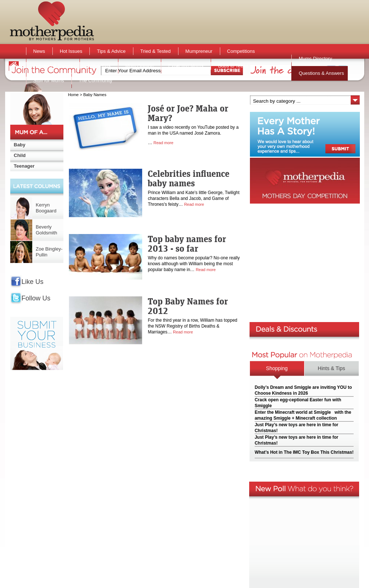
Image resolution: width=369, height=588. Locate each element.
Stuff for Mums (49, 81)
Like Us (33, 282)
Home (73, 95)
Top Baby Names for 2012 (188, 306)
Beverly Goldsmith (47, 230)
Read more (163, 143)
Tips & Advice (111, 51)
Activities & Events (53, 66)
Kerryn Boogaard (46, 208)
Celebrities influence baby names (189, 178)
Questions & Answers (321, 73)
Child (20, 155)
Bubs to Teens (233, 66)
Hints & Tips (331, 368)
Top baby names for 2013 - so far (187, 244)
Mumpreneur (199, 51)
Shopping (277, 368)
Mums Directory (315, 59)
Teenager (24, 166)
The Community (96, 81)
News (39, 51)
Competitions (241, 51)
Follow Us (36, 298)
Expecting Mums (186, 66)
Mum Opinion (139, 66)
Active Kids (99, 66)
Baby (20, 145)
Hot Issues (71, 51)
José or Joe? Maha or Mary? (188, 113)
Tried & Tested (156, 51)
